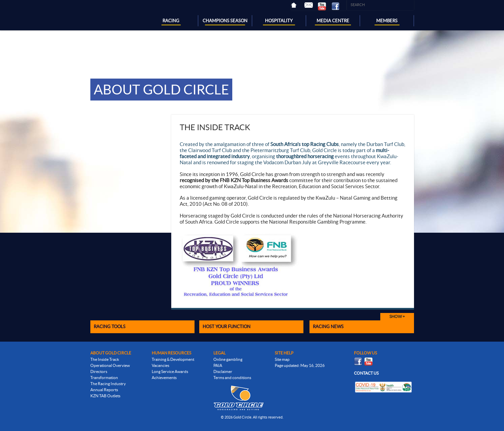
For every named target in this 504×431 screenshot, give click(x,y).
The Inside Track (105, 359)
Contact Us (311, 5)
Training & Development (173, 359)
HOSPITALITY (279, 21)
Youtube (325, 6)
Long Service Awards (170, 371)
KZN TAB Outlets (105, 396)
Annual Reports (104, 390)
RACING (171, 21)
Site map (282, 359)
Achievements (164, 378)
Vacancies (160, 365)
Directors (99, 371)
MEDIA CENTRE (333, 21)
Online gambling (228, 359)
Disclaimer (223, 371)
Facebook (338, 6)
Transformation (104, 378)
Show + (397, 317)
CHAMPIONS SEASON (225, 21)
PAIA (218, 365)
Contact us (366, 373)
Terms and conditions (232, 378)
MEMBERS (387, 21)
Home (298, 5)
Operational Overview (110, 365)
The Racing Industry (108, 384)
